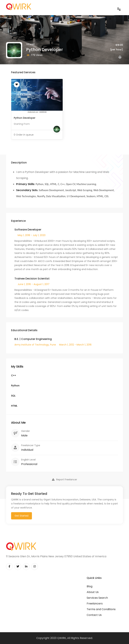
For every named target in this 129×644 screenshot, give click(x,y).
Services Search (97, 598)
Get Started (21, 516)
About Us (93, 592)
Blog (90, 586)
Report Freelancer (64, 480)
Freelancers (95, 604)
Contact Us (94, 615)
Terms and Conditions (101, 609)
